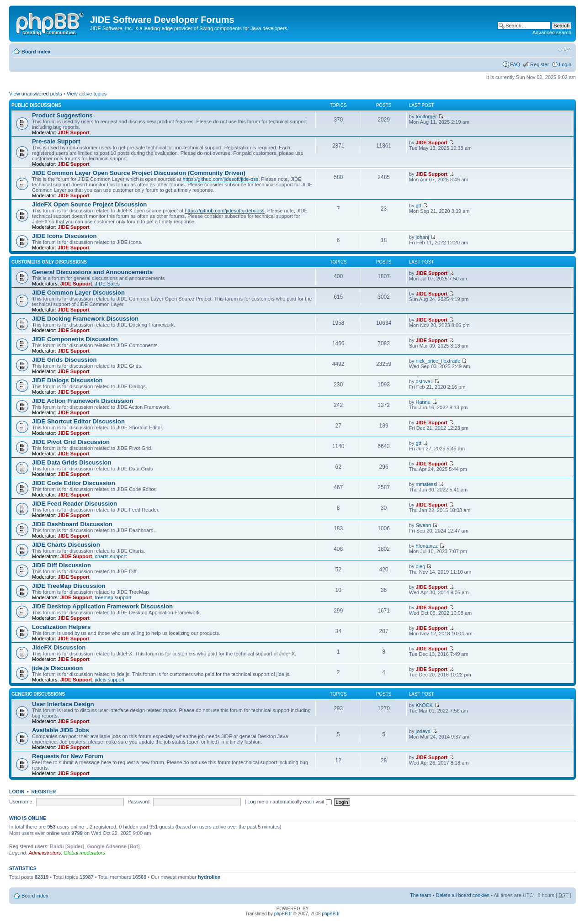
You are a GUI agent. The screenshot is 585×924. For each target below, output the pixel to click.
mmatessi (426, 484)
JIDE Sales (107, 284)
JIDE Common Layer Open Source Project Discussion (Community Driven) (139, 173)
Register (540, 64)
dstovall (424, 381)
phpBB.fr (283, 914)
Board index (36, 52)
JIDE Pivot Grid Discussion (71, 442)
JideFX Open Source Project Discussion (89, 204)
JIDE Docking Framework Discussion (85, 319)
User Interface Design (63, 704)
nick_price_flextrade (438, 361)
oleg (420, 566)
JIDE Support (74, 132)
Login (565, 64)
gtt (418, 206)
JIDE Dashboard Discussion (72, 524)
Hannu (423, 402)
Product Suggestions (62, 115)
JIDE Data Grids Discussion (72, 462)
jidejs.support (110, 680)
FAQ (515, 64)
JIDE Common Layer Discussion (78, 293)
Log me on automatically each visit (289, 802)
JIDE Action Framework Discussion (83, 401)
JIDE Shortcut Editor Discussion (78, 421)
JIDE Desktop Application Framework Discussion (102, 606)
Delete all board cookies (462, 895)
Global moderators (84, 853)
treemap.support (113, 597)
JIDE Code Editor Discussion (74, 483)
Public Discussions (36, 105)
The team (420, 895)
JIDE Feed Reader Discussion (74, 504)
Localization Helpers (61, 627)
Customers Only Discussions (49, 262)
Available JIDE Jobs (61, 730)
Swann (423, 525)
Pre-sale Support (56, 141)
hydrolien (209, 877)
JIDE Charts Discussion (66, 545)
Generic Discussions (38, 694)
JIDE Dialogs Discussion (67, 380)
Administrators (45, 853)
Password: (139, 802)
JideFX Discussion (59, 647)
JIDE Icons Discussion (64, 236)
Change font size (565, 50)
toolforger (426, 116)
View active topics (87, 94)
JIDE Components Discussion (75, 339)
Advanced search (552, 32)
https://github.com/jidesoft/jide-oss (221, 179)
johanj (422, 237)
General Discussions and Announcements (92, 272)
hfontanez (426, 546)
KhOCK (424, 705)
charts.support (111, 556)
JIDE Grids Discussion (64, 360)
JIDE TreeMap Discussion (69, 586)
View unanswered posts (36, 94)
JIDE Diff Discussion (61, 565)
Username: (21, 802)
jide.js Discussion (57, 668)
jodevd (423, 731)
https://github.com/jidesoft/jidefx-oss (224, 211)
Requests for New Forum (68, 756)
